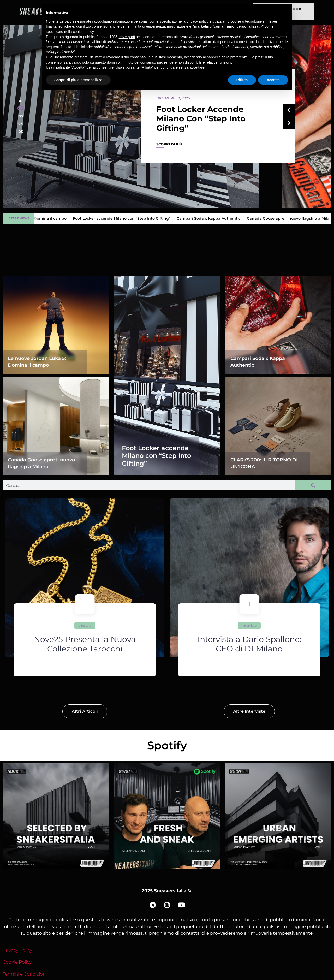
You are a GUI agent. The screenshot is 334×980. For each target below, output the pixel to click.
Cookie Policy (17, 962)
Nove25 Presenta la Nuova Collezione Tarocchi (139, 644)
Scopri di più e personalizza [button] (78, 80)
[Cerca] (313, 485)
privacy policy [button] (198, 21)
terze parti (127, 37)
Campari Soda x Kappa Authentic (211, 218)
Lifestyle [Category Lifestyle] (129, 625)
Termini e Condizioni (25, 974)
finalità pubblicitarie (76, 47)
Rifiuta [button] (242, 80)
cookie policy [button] (83, 32)
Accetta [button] (273, 80)
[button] (21, 101)
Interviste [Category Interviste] (297, 625)
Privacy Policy (17, 950)
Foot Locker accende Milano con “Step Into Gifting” (201, 119)
